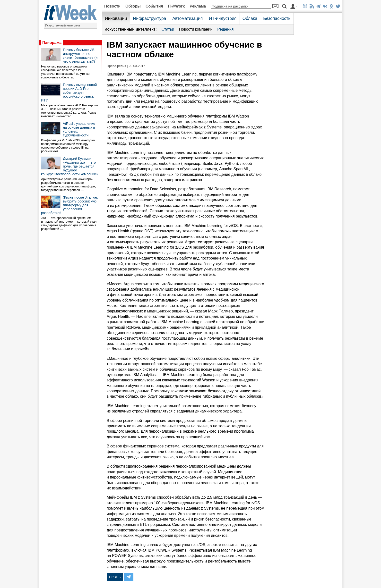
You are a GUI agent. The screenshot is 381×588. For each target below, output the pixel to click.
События (154, 6)
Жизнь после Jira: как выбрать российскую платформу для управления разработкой (69, 205)
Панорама (52, 43)
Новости (112, 6)
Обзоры (133, 6)
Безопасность (277, 18)
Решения (225, 29)
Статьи (168, 29)
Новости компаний (196, 29)
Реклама (198, 6)
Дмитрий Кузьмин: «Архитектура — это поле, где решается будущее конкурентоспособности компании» (70, 166)
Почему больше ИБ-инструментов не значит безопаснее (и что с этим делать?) (80, 56)
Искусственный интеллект (63, 25)
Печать (115, 577)
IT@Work (176, 6)
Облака (250, 18)
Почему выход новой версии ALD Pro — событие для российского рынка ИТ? (69, 92)
